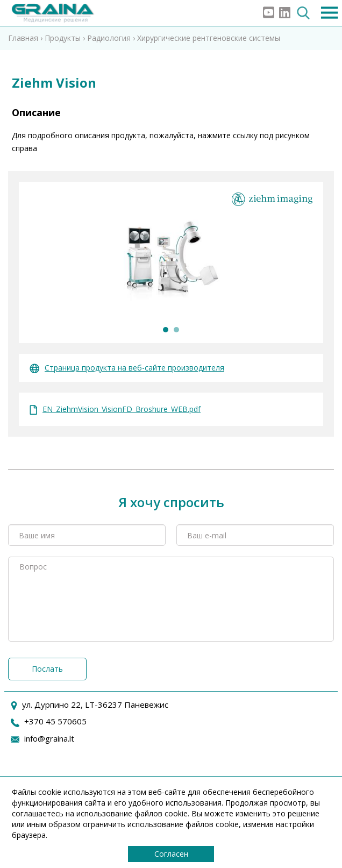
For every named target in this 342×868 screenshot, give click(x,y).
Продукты (63, 38)
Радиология (109, 38)
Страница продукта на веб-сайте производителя (127, 368)
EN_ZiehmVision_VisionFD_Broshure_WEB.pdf (115, 410)
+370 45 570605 (55, 721)
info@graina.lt (49, 738)
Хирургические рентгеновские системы (209, 38)
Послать (47, 669)
